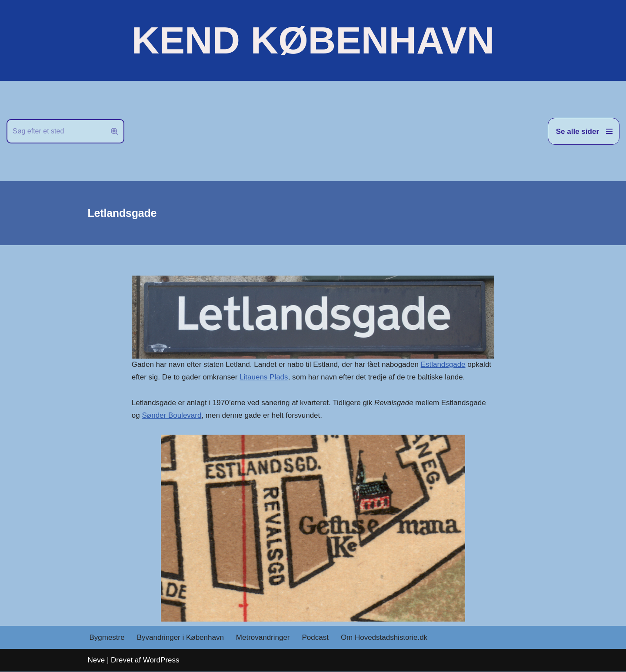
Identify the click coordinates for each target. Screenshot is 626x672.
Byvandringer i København (180, 638)
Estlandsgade (443, 364)
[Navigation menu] (584, 131)
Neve (97, 660)
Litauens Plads (264, 377)
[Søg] (56, 131)
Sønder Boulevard (172, 415)
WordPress (161, 660)
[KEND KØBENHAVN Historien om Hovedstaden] (313, 40)
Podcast (315, 638)
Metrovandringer (263, 638)
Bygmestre (107, 638)
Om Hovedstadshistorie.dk (384, 638)
